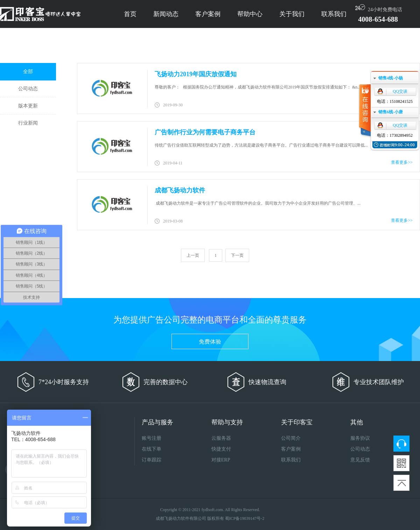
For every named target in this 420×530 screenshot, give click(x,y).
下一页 (237, 255)
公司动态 (28, 89)
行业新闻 (28, 123)
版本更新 (28, 106)
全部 (28, 72)
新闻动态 (166, 14)
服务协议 (360, 438)
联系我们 (334, 14)
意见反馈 (360, 460)
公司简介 (291, 438)
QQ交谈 (400, 91)
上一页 (193, 255)
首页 (130, 14)
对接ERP (221, 460)
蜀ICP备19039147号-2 (245, 518)
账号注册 (152, 438)
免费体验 (210, 342)
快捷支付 (221, 449)
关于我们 (292, 14)
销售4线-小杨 (391, 78)
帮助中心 (250, 14)
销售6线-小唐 (391, 112)
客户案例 (208, 14)
